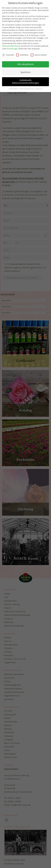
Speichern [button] (26, 63)
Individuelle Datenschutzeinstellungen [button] (26, 73)
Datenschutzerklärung (11, 37)
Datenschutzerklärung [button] (27, 80)
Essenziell (8, 46)
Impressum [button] (39, 80)
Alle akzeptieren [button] (26, 55)
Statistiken (22, 46)
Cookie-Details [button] (14, 80)
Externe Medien (39, 46)
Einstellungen (13, 40)
